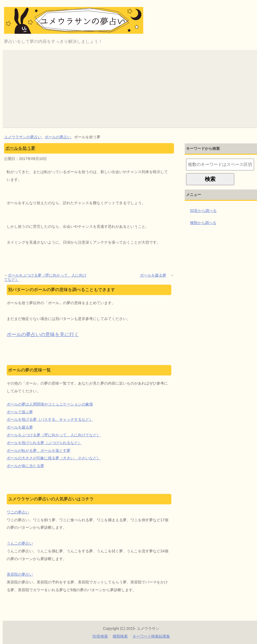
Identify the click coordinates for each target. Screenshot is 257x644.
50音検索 (100, 636)
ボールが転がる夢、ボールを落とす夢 (39, 451)
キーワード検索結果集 (151, 636)
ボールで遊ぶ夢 (20, 412)
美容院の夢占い (20, 574)
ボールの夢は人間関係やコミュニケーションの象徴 (50, 404)
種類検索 (120, 636)
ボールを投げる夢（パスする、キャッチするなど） (50, 419)
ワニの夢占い (18, 512)
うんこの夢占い (20, 543)
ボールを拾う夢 (20, 148)
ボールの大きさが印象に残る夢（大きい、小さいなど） (54, 458)
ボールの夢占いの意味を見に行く (43, 334)
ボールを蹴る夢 (153, 275)
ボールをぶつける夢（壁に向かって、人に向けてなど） (45, 278)
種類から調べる (203, 223)
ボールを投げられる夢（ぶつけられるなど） (44, 443)
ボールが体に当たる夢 (25, 466)
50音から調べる (203, 211)
